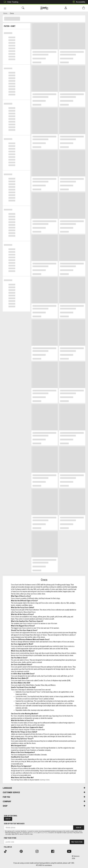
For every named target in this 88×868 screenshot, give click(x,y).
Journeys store (45, 780)
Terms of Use (34, 833)
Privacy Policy (44, 833)
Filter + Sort (17, 25)
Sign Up (8, 819)
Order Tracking (10, 2)
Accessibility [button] (78, 2)
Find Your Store (10, 838)
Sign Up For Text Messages (14, 824)
